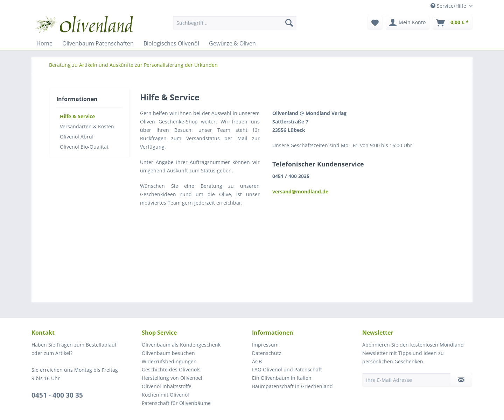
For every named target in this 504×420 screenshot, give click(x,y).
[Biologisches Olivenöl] (171, 43)
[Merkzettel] (375, 23)
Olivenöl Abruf (77, 137)
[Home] (44, 43)
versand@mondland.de (300, 191)
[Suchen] (289, 23)
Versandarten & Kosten (87, 126)
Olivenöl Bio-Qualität (84, 147)
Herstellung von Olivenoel (172, 378)
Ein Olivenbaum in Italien (282, 378)
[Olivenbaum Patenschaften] (98, 43)
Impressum (265, 345)
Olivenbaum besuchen (168, 353)
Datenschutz (267, 353)
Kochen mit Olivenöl (165, 395)
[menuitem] (235, 26)
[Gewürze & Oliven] (232, 43)
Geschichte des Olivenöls (171, 369)
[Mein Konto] (408, 23)
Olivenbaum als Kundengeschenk (181, 345)
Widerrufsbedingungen (169, 361)
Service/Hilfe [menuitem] (449, 6)
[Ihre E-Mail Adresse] (406, 380)
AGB (257, 361)
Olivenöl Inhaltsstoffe (167, 386)
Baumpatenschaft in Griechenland (292, 386)
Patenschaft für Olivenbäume (176, 403)
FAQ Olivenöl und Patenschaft (287, 369)
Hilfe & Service (77, 116)
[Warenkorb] (453, 23)
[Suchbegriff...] (235, 23)
